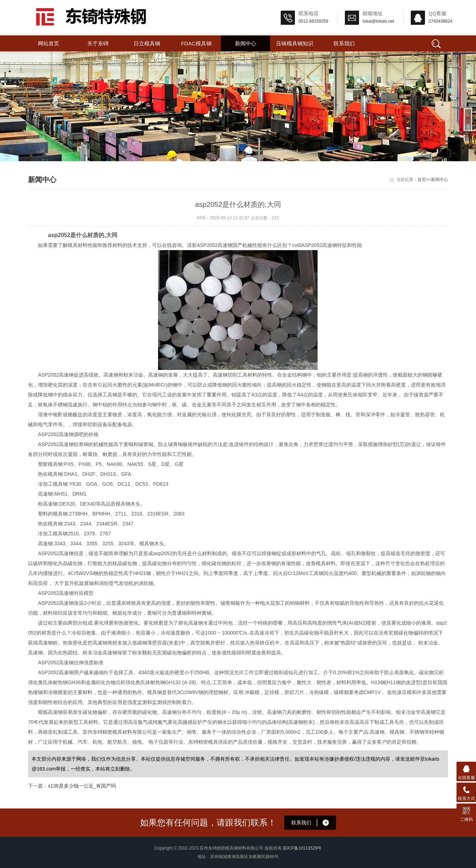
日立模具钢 (147, 43)
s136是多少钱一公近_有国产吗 (82, 786)
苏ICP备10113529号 (302, 848)
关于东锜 (98, 43)
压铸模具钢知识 (295, 43)
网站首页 (49, 43)
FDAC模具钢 (196, 43)
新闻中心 (246, 43)
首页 (422, 180)
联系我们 (344, 43)
